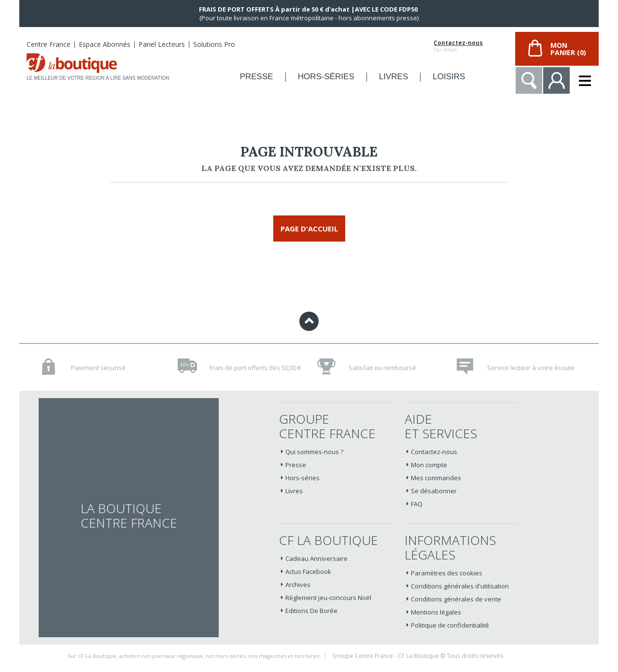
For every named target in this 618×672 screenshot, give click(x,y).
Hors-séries (302, 478)
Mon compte (429, 465)
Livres (294, 491)
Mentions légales (436, 612)
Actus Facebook (308, 572)
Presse (296, 465)
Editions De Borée (311, 611)
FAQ (417, 504)
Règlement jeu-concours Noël (328, 598)
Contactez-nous (458, 43)
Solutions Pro (214, 44)
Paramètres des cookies (447, 573)
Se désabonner (434, 491)
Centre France (49, 44)
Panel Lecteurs (162, 44)
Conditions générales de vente (456, 599)
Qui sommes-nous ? (314, 452)
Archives (298, 585)
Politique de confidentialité (450, 625)
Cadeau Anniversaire (316, 558)
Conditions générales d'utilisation (460, 586)
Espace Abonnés (105, 44)
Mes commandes (436, 478)
